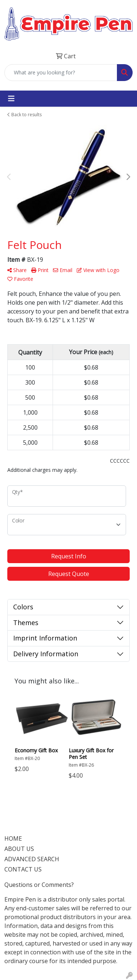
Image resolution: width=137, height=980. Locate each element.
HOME (13, 838)
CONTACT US (23, 869)
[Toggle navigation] (11, 99)
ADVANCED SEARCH (32, 859)
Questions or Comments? (39, 885)
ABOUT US (19, 849)
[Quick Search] (61, 73)
